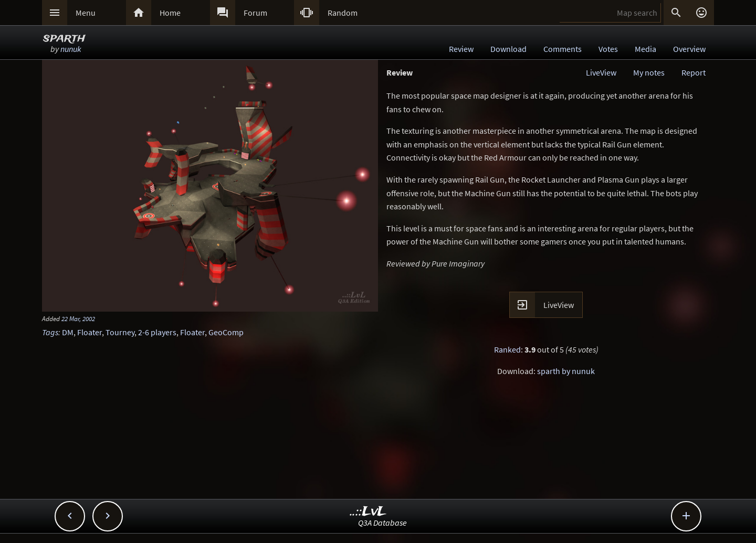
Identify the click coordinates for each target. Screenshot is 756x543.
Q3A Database (382, 523)
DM (68, 332)
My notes (649, 72)
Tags (50, 332)
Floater (90, 332)
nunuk (71, 49)
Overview (689, 49)
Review (461, 49)
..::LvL (368, 512)
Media (645, 49)
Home (170, 13)
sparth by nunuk (566, 371)
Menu (86, 13)
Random (343, 13)
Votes (608, 49)
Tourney (120, 332)
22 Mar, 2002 (78, 318)
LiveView (601, 72)
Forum (255, 13)
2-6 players (157, 332)
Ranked (507, 349)
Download (508, 49)
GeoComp (226, 332)
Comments (563, 49)
